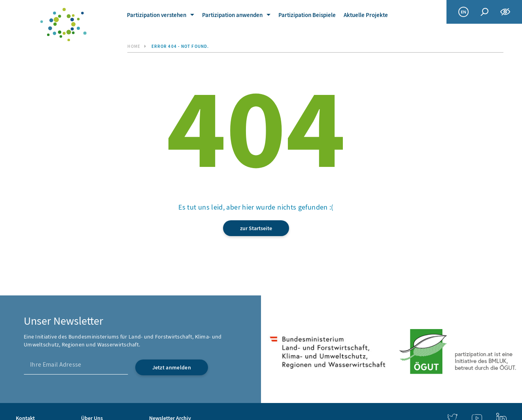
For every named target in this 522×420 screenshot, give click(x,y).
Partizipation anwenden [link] (232, 15)
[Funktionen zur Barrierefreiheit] (505, 12)
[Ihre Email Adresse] (76, 365)
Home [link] (134, 46)
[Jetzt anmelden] (172, 367)
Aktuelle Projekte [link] (366, 15)
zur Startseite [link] (256, 228)
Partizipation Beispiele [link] (307, 15)
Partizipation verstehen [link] (157, 15)
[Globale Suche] (484, 12)
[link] (64, 25)
